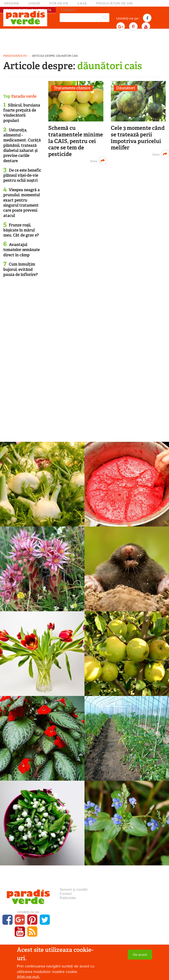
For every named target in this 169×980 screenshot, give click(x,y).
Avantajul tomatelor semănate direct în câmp (22, 250)
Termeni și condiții (74, 890)
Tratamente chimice (72, 88)
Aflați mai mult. (28, 977)
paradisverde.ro (15, 56)
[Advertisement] (84, 41)
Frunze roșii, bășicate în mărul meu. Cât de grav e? (21, 230)
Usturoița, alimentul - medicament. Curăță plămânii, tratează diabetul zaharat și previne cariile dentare (22, 145)
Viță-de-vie (59, 3)
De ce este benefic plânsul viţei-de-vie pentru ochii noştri (22, 175)
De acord (140, 955)
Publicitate (68, 898)
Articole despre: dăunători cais (55, 56)
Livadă (34, 3)
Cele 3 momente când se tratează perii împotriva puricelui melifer (138, 138)
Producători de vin (114, 3)
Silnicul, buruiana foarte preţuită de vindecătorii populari (22, 113)
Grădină (12, 3)
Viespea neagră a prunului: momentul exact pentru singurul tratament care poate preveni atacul (22, 203)
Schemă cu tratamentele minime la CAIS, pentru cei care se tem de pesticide (76, 141)
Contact (66, 894)
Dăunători (126, 88)
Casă (82, 3)
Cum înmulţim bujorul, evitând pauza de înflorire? (21, 269)
